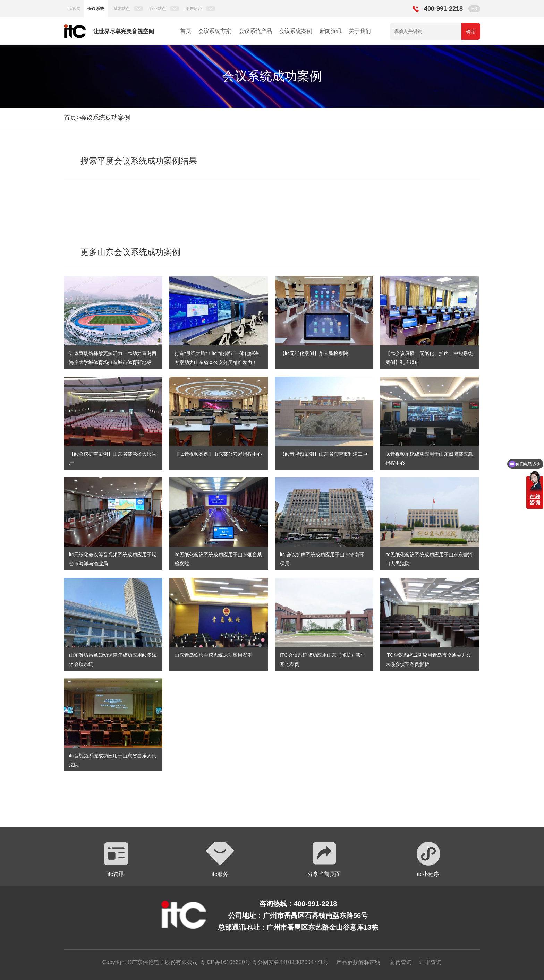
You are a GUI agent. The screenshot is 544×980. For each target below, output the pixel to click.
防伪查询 (401, 962)
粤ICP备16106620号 (224, 962)
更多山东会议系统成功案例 (130, 252)
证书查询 (431, 962)
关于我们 (360, 31)
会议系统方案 (215, 31)
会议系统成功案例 (105, 118)
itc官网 (74, 9)
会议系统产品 (255, 31)
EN (474, 9)
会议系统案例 (296, 31)
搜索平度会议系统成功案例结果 (139, 161)
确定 (471, 32)
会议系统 (96, 9)
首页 (186, 31)
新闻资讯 (331, 31)
